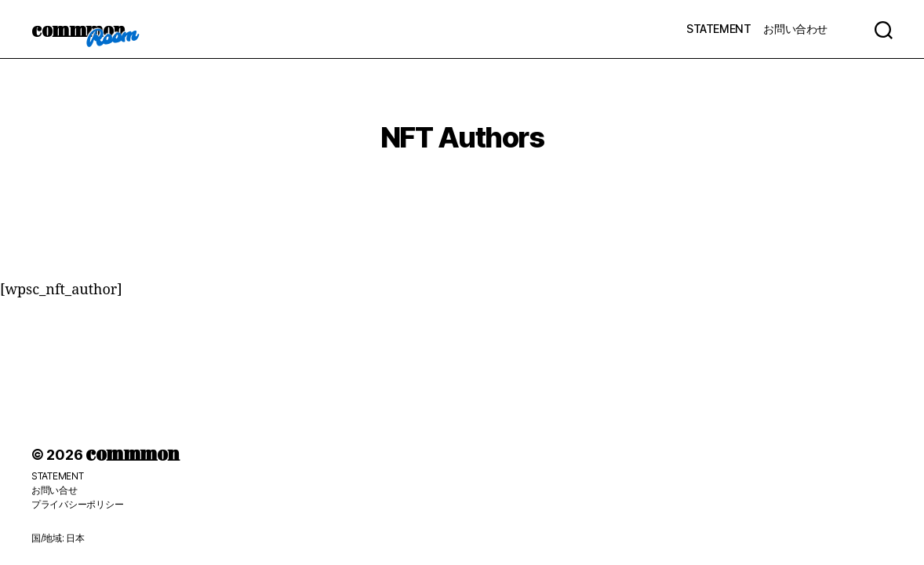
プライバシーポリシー (77, 504)
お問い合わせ (795, 29)
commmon (78, 29)
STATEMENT (718, 29)
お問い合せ (55, 490)
